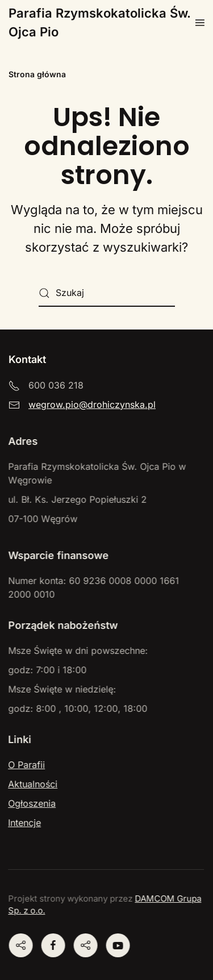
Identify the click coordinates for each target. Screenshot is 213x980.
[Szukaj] (107, 293)
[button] (200, 23)
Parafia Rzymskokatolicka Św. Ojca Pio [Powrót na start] (100, 22)
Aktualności (32, 784)
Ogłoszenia (31, 803)
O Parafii (26, 765)
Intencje (24, 823)
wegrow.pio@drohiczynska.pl (92, 404)
